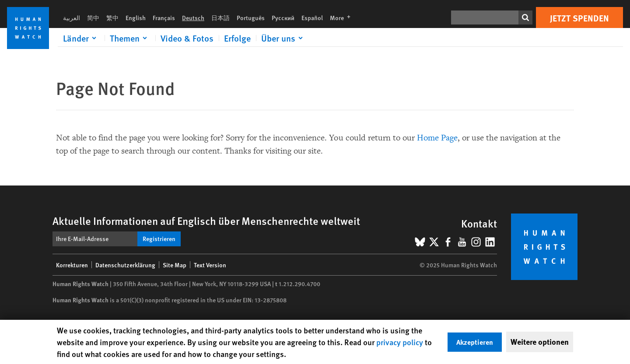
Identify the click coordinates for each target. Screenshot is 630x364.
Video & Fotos (187, 38)
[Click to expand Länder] (81, 38)
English (136, 17)
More (343, 17)
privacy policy (400, 342)
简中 (93, 17)
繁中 (112, 17)
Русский (283, 17)
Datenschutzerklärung (125, 265)
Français (164, 17)
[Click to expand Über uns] (283, 38)
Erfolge (237, 38)
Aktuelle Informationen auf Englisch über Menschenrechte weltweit (206, 220)
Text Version (210, 265)
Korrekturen (72, 265)
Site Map (175, 265)
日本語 (220, 17)
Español (312, 17)
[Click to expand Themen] (130, 38)
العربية (72, 17)
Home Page (437, 138)
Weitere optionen (540, 342)
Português (251, 17)
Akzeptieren (475, 342)
